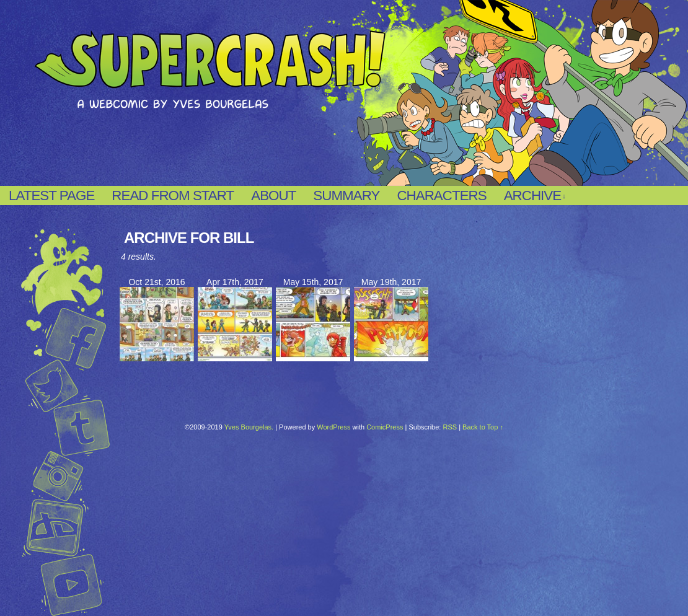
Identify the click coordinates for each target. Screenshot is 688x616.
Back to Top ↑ (483, 427)
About (273, 196)
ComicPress (385, 427)
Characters (441, 196)
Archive (535, 196)
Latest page (51, 196)
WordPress (333, 427)
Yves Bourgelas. (249, 427)
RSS (450, 427)
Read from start (173, 196)
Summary (346, 196)
